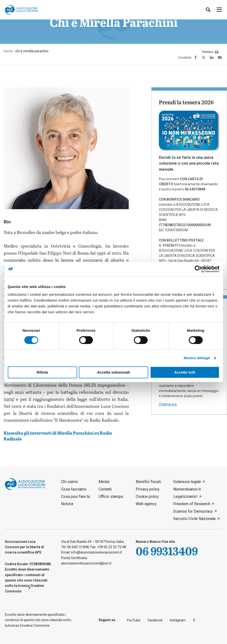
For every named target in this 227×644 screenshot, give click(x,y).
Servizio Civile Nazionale (195, 519)
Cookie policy (147, 496)
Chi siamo (69, 482)
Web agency (146, 504)
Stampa (210, 52)
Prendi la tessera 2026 (186, 102)
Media (104, 482)
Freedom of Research (192, 504)
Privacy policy (148, 489)
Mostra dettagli (197, 358)
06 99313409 (167, 551)
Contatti (105, 489)
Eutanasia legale (187, 482)
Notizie (67, 504)
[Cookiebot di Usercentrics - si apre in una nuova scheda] (198, 269)
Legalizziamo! (185, 496)
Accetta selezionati (113, 372)
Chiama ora (168, 404)
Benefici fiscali (148, 482)
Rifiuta (42, 372)
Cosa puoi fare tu (76, 496)
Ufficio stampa (111, 496)
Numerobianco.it (187, 489)
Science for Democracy (193, 511)
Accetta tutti (185, 372)
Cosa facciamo (74, 489)
